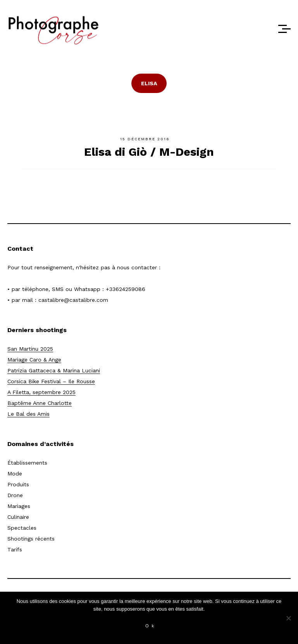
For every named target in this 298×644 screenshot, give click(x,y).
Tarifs (15, 549)
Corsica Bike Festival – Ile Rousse (51, 381)
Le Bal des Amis (28, 414)
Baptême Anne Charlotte (40, 403)
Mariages (19, 506)
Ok (151, 626)
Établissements (27, 463)
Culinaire (18, 517)
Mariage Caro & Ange (34, 360)
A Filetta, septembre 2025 (41, 392)
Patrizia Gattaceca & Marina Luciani (54, 370)
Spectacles (22, 528)
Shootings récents (31, 539)
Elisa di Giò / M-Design (149, 152)
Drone (15, 495)
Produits (18, 484)
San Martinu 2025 (30, 349)
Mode (15, 474)
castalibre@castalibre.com (73, 300)
